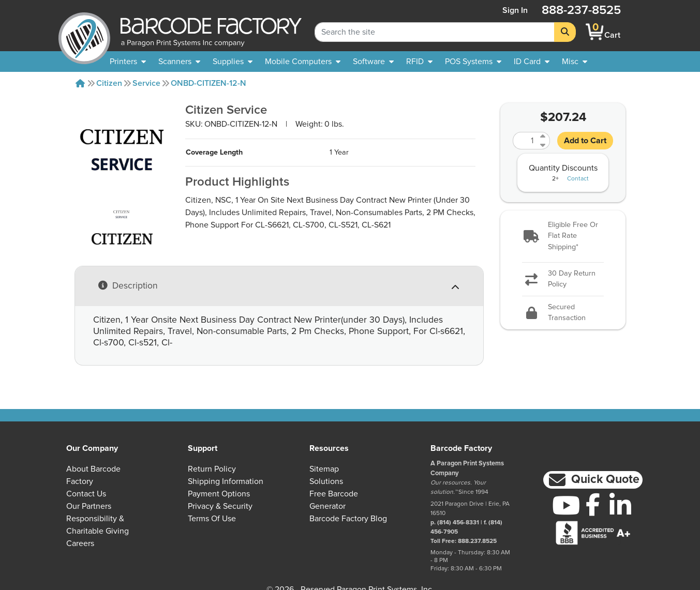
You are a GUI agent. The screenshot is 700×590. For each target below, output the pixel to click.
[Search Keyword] (435, 32)
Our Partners (89, 506)
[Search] (565, 32)
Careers (80, 543)
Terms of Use (212, 519)
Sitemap (324, 469)
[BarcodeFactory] (84, 32)
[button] (563, 237)
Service (146, 83)
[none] (575, 62)
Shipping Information (226, 481)
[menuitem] (128, 62)
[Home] (80, 83)
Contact (578, 179)
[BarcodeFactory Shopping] (595, 32)
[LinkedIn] (621, 505)
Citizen (109, 83)
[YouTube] (566, 505)
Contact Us (86, 494)
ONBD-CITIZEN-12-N (208, 83)
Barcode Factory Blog (348, 519)
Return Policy (212, 469)
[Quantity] (525, 141)
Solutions (326, 481)
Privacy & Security (220, 506)
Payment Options (219, 494)
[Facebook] (593, 504)
